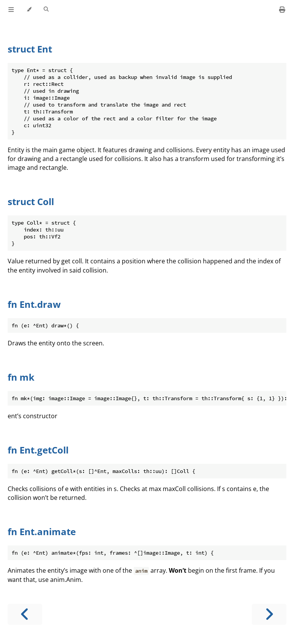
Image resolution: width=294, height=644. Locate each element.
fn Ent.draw (34, 304)
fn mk (21, 377)
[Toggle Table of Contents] (11, 10)
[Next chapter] (269, 614)
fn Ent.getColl (38, 450)
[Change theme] (29, 10)
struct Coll (31, 201)
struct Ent (30, 49)
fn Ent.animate (42, 531)
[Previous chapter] (25, 614)
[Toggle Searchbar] (46, 10)
